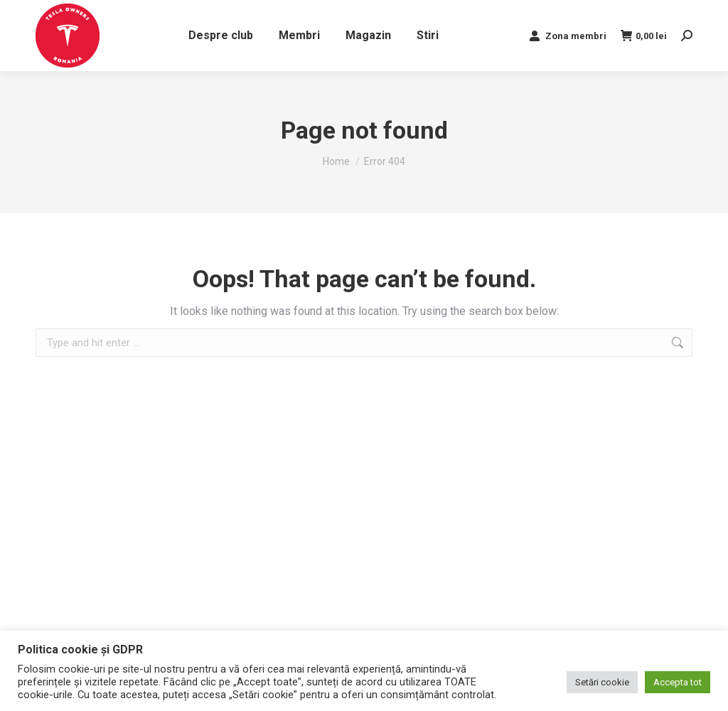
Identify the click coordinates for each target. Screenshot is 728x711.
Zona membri (567, 36)
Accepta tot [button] (678, 682)
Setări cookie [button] (602, 682)
